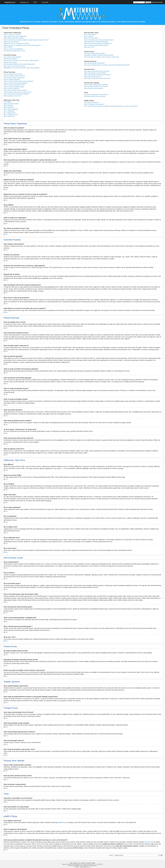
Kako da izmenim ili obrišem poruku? (14, 76)
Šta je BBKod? (8, 102)
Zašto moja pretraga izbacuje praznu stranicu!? (97, 75)
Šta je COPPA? (8, 47)
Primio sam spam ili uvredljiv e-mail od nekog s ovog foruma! (101, 57)
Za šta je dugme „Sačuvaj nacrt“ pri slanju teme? (18, 92)
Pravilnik (45, 2)
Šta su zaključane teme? (11, 115)
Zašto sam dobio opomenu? (12, 88)
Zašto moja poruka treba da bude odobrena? (16, 94)
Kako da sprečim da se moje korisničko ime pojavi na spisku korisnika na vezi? (26, 40)
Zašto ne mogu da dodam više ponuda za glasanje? (19, 81)
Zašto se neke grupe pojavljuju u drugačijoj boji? (98, 43)
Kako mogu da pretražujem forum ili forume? (97, 71)
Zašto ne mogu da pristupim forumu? (14, 85)
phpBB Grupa (62, 822)
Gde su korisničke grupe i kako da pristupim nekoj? (99, 40)
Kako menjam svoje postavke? (12, 57)
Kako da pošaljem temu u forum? (13, 74)
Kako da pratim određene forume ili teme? (96, 86)
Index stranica (74, 863)
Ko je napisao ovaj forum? (91, 102)
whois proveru (149, 842)
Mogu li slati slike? (9, 107)
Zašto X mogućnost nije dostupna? (94, 104)
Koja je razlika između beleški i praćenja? (96, 85)
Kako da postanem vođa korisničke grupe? (96, 42)
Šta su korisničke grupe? (91, 38)
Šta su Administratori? (90, 34)
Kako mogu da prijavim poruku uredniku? (15, 90)
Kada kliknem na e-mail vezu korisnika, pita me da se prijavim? (22, 68)
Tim (79, 863)
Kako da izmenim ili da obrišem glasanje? (16, 83)
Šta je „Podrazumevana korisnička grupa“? (96, 45)
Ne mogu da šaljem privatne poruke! (94, 53)
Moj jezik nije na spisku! (10, 62)
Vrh (6, 134)
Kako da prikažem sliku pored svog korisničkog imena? (19, 64)
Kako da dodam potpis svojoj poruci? (14, 78)
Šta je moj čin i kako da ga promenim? (15, 66)
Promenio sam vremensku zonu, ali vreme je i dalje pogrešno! (21, 60)
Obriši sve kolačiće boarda (88, 863)
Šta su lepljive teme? (10, 113)
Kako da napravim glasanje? (12, 79)
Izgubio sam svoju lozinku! (11, 42)
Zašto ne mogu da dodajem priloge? (14, 87)
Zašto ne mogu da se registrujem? (13, 49)
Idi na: (111, 855)
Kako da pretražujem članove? (93, 77)
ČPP (35, 2)
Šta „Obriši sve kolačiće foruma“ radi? (14, 51)
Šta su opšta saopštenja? (11, 109)
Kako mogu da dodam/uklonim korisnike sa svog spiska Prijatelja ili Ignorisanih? (107, 65)
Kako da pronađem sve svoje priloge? (95, 96)
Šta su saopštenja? (9, 111)
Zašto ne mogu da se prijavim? (12, 34)
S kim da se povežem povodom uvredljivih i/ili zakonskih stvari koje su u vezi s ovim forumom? (111, 106)
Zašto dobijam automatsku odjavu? (14, 38)
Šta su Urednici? (89, 36)
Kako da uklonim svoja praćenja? (93, 88)
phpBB (77, 865)
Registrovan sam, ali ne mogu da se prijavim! (17, 43)
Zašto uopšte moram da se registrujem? (15, 36)
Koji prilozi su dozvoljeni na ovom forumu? (96, 94)
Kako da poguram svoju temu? (12, 96)
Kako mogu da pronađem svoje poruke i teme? (97, 78)
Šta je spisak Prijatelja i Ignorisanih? (94, 63)
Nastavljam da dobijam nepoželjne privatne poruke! (99, 55)
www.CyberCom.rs (85, 867)
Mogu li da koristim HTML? (11, 104)
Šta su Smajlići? (8, 106)
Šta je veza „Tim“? (89, 47)
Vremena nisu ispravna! (10, 59)
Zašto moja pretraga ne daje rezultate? (95, 73)
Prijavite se (24, 2)
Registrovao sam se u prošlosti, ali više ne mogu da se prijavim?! (22, 45)
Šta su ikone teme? (9, 116)
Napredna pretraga (157, 2)
